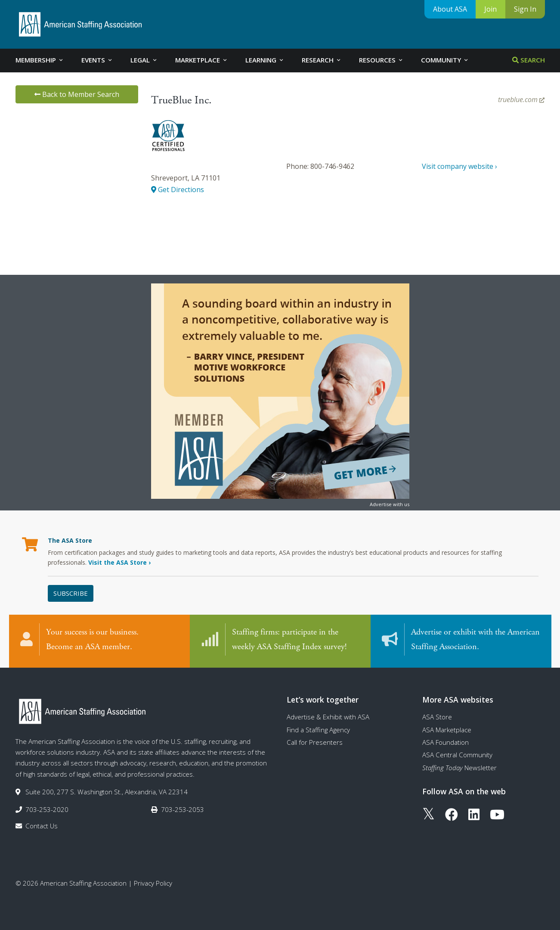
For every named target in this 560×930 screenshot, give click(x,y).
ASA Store (437, 717)
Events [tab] (97, 60)
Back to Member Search (77, 94)
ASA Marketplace (447, 730)
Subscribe (71, 593)
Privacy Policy (153, 883)
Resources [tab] (381, 60)
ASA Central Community (457, 755)
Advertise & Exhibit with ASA (328, 717)
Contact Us (42, 826)
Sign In (525, 9)
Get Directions (178, 190)
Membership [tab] (40, 60)
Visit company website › (459, 166)
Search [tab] (529, 60)
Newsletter (459, 768)
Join (490, 9)
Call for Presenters (315, 742)
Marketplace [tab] (202, 60)
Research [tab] (322, 60)
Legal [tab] (144, 60)
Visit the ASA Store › (119, 562)
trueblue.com (521, 100)
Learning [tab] (265, 60)
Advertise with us (390, 504)
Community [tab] (445, 60)
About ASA (450, 9)
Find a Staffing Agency (318, 730)
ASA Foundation (446, 742)
